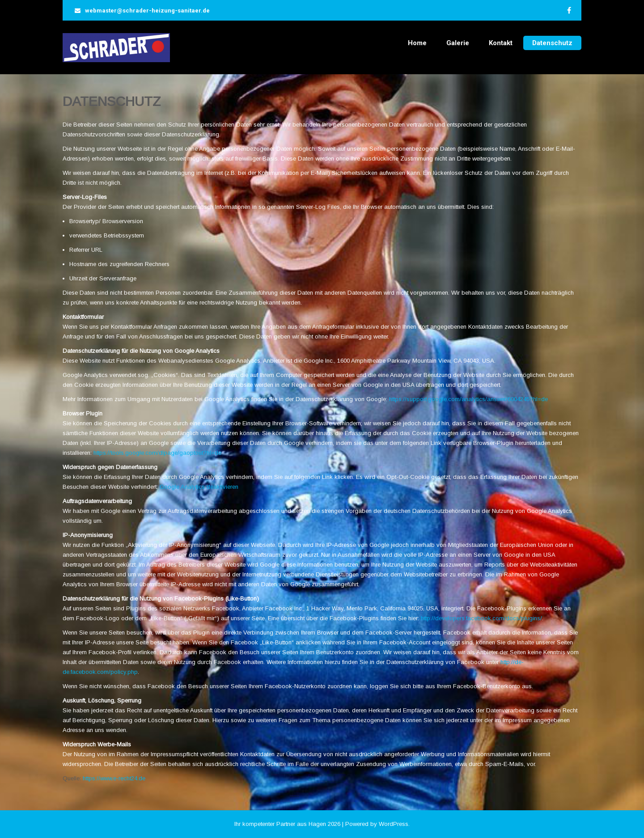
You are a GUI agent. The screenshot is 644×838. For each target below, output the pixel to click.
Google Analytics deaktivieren (199, 487)
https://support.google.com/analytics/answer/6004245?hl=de (468, 399)
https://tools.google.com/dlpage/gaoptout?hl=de (157, 453)
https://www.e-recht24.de (114, 778)
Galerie (458, 43)
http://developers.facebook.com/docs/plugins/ (481, 618)
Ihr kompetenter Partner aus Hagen (280, 824)
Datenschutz (552, 43)
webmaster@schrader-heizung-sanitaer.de (147, 11)
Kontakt (501, 43)
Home (417, 43)
